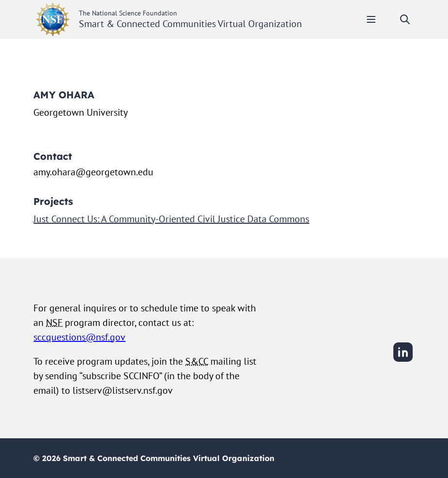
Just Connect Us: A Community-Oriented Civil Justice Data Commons (171, 219)
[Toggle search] (405, 19)
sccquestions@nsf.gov (79, 337)
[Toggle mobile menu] (371, 19)
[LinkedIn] (403, 360)
